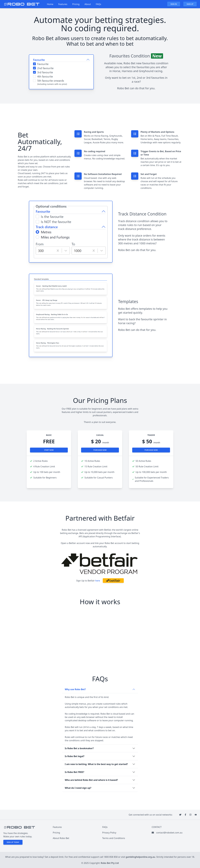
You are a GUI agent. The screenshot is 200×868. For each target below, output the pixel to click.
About (88, 4)
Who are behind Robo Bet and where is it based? (91, 780)
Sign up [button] (190, 4)
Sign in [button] (174, 4)
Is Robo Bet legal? (75, 756)
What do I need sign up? (78, 788)
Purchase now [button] (100, 450)
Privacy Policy (109, 833)
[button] (113, 581)
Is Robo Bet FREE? (75, 772)
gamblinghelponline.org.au (140, 857)
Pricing (76, 4)
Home (50, 4)
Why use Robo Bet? (75, 689)
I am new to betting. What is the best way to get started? (96, 764)
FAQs (98, 4)
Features (63, 4)
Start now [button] (49, 450)
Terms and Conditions (114, 838)
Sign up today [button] (13, 842)
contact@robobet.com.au (169, 833)
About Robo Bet (61, 838)
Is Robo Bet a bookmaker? (79, 748)
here (98, 581)
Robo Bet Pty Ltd (110, 863)
